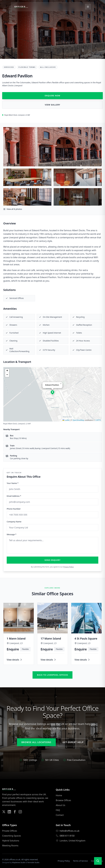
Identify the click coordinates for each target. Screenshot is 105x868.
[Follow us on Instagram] (20, 812)
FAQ (58, 810)
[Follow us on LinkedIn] (9, 812)
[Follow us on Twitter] (4, 812)
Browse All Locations (36, 742)
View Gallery (52, 105)
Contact (60, 815)
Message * (12, 534)
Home (59, 795)
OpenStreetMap (78, 420)
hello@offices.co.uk (70, 831)
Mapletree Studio (19, 862)
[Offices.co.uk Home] (21, 7)
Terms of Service (80, 861)
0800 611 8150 (67, 836)
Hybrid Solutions (11, 841)
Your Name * (13, 483)
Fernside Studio (33, 862)
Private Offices (10, 831)
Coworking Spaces (12, 836)
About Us (60, 805)
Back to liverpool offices (52, 675)
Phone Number (14, 509)
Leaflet (66, 420)
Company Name (14, 522)
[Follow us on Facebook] (15, 812)
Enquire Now (52, 96)
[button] (52, 392)
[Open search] (98, 861)
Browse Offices (63, 800)
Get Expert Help (73, 742)
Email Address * (14, 496)
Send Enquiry (53, 560)
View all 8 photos (13, 209)
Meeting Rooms (10, 846)
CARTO (98, 420)
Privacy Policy (68, 567)
